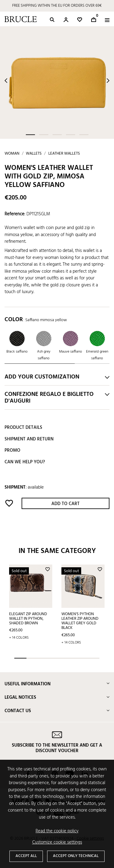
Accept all (26, 856)
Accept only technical (76, 856)
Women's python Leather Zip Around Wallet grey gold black (80, 621)
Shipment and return (29, 439)
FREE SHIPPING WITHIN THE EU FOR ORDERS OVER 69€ (57, 6)
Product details (23, 428)
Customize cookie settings (57, 843)
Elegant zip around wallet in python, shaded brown (28, 619)
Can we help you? (25, 462)
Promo (12, 450)
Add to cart (66, 504)
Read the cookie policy (57, 831)
